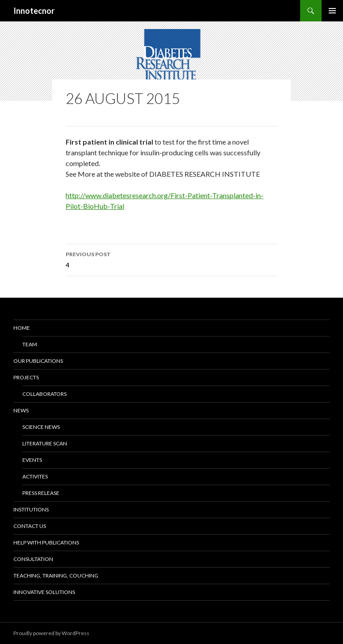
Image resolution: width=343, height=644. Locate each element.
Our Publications (38, 361)
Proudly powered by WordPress (51, 633)
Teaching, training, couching (56, 575)
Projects (26, 377)
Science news (41, 427)
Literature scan (45, 443)
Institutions (31, 509)
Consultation (33, 559)
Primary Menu (332, 11)
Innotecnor (34, 11)
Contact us (30, 526)
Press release (41, 493)
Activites (35, 476)
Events (32, 460)
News (21, 410)
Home (22, 328)
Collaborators (44, 394)
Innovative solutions (44, 592)
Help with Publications (46, 542)
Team (30, 344)
